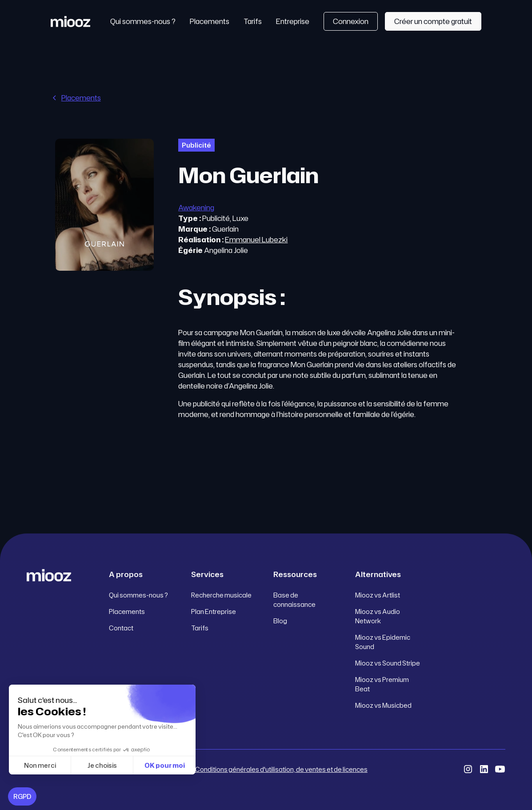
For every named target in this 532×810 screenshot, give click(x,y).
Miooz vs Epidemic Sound (383, 642)
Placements (210, 21)
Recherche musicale (221, 595)
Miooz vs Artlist (378, 595)
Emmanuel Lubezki (256, 240)
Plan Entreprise (214, 612)
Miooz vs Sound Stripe (388, 663)
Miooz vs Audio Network (378, 616)
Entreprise (293, 21)
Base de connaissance (294, 600)
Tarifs (253, 21)
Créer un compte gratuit (433, 21)
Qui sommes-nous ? (143, 21)
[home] (70, 21)
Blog (280, 621)
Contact (121, 628)
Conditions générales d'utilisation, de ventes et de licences (281, 769)
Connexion (351, 21)
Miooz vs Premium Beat (382, 684)
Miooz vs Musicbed (383, 705)
